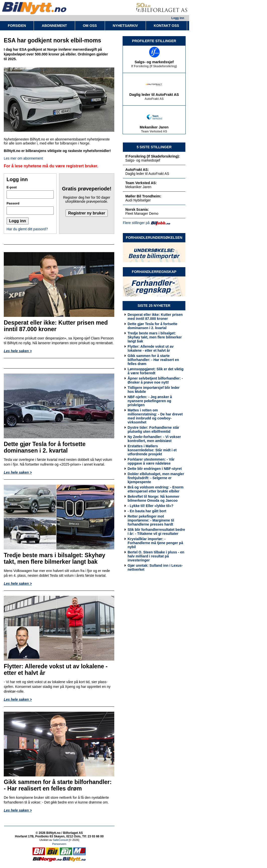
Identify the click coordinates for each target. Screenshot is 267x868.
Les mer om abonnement (23, 158)
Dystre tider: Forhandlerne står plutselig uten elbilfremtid (153, 429)
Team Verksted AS (154, 133)
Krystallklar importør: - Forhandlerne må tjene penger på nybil (155, 543)
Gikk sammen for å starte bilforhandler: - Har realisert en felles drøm (153, 360)
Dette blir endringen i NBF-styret (155, 469)
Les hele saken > (18, 351)
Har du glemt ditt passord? (27, 229)
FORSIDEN (17, 26)
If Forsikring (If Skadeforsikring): (153, 156)
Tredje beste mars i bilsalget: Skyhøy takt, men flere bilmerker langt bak (155, 337)
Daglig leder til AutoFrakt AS (154, 96)
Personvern (59, 844)
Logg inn (178, 18)
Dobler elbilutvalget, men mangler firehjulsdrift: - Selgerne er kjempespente (156, 478)
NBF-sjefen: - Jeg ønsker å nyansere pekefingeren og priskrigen (150, 401)
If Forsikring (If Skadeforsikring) (154, 67)
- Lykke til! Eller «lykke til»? (150, 506)
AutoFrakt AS (154, 100)
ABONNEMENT (54, 26)
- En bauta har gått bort (147, 511)
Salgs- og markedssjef (154, 63)
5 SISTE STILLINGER (154, 147)
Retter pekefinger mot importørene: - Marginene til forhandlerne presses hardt (151, 520)
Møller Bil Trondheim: (143, 196)
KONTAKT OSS (166, 26)
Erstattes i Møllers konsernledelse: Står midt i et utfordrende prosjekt (152, 450)
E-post (12, 187)
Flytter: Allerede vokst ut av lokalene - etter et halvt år (151, 348)
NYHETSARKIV (125, 26)
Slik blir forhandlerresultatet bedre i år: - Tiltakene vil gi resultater (156, 532)
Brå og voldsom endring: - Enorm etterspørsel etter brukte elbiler (155, 489)
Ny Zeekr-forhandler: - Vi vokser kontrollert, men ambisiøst (154, 439)
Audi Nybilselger (138, 200)
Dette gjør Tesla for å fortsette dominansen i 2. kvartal (152, 326)
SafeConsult (61, 840)
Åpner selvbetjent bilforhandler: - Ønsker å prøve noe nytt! (155, 380)
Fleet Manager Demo (142, 213)
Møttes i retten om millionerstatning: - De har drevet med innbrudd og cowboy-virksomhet (155, 416)
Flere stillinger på (136, 223)
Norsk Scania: (137, 209)
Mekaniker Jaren (154, 128)
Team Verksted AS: (141, 183)
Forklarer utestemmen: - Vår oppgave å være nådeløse (151, 461)
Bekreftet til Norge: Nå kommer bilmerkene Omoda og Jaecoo (153, 498)
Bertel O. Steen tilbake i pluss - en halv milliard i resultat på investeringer (156, 556)
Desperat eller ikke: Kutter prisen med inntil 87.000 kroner (155, 317)
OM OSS (90, 26)
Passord (13, 203)
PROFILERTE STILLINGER (154, 41)
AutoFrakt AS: (137, 170)
